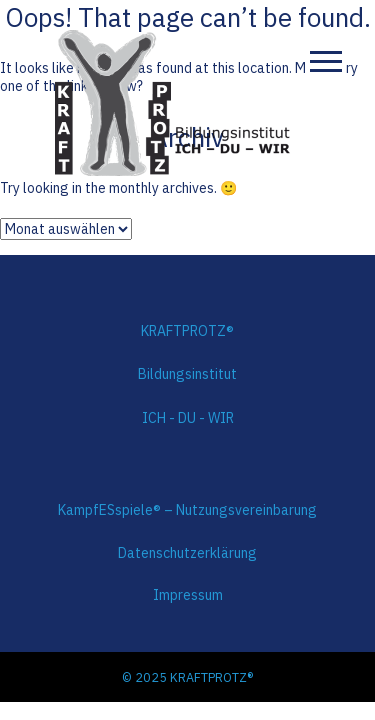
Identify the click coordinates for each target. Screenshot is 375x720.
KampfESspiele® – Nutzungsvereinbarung (187, 510)
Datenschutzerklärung (187, 553)
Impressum (188, 595)
